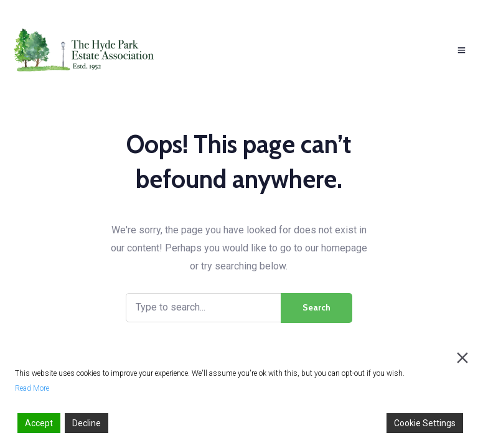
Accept (39, 423)
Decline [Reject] (87, 423)
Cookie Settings (425, 423)
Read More (32, 388)
